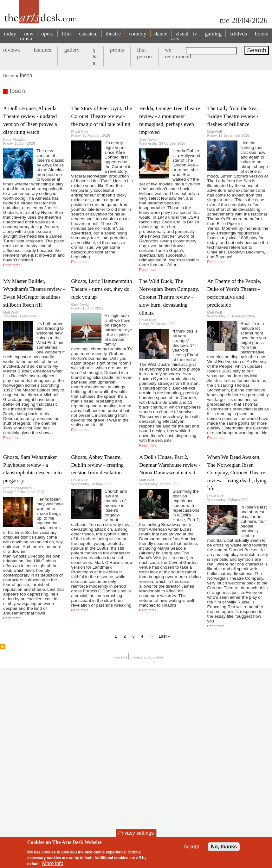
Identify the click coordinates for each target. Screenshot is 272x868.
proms (117, 50)
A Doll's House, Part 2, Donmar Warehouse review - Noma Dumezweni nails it (170, 465)
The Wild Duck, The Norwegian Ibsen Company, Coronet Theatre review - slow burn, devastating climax (169, 297)
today (10, 34)
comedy (138, 34)
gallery (72, 50)
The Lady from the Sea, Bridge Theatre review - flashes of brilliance (233, 116)
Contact (121, 657)
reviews (12, 50)
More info (53, 863)
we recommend (178, 53)
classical (88, 34)
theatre (113, 34)
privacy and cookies (147, 657)
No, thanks (224, 847)
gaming (213, 34)
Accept (191, 847)
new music (27, 36)
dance (161, 34)
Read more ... (14, 265)
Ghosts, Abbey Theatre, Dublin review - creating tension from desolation (98, 465)
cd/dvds (238, 34)
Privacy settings (136, 833)
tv (195, 34)
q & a (95, 56)
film (66, 34)
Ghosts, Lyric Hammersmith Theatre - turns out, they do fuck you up (102, 289)
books (262, 34)
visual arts (180, 36)
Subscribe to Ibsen (3, 646)
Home (9, 76)
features (42, 50)
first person (144, 53)
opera (47, 34)
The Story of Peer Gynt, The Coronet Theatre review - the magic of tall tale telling (102, 116)
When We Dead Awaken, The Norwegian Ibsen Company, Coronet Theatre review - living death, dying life (237, 473)
